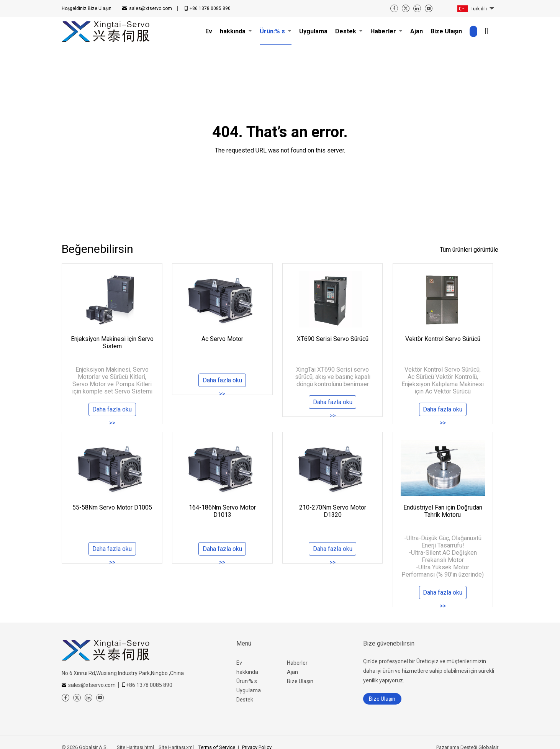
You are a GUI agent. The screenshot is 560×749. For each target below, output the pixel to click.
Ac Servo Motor (222, 339)
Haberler (297, 663)
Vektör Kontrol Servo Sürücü (443, 339)
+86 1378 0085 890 (210, 8)
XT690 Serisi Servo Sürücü (333, 339)
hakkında (247, 672)
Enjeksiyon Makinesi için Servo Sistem (112, 343)
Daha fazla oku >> (112, 411)
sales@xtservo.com (151, 8)
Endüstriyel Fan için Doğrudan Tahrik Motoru (443, 511)
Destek (245, 700)
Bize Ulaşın (87, 8)
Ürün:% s (247, 681)
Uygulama (249, 690)
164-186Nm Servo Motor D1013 (222, 511)
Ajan (292, 672)
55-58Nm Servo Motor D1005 (112, 507)
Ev (239, 663)
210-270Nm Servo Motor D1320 (333, 511)
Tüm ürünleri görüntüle (469, 250)
